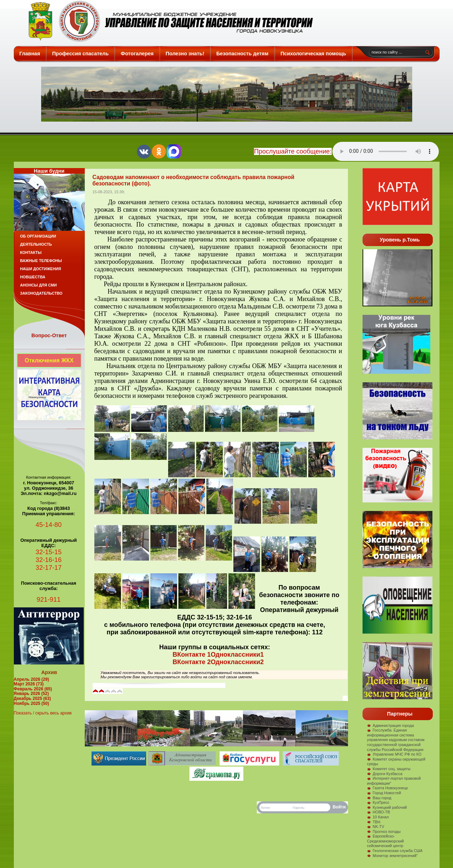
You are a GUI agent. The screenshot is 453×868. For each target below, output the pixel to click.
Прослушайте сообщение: (293, 151)
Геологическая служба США (395, 851)
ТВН (374, 822)
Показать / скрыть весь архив (43, 713)
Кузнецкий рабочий (387, 807)
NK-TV (376, 827)
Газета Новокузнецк (388, 788)
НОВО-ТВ (379, 812)
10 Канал (378, 817)
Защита (168, 21)
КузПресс (378, 802)
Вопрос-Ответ (49, 335)
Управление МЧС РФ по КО (394, 754)
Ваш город (379, 798)
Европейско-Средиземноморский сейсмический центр (386, 841)
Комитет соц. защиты (389, 769)
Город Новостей (384, 793)
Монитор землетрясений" (393, 856)
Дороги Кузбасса (385, 774)
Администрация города (391, 725)
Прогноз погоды (384, 831)
